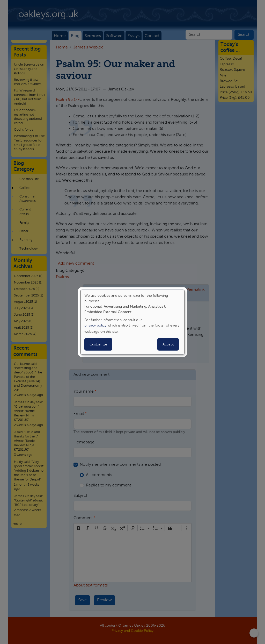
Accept (168, 344)
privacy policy (95, 325)
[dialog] (132, 322)
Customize (98, 344)
